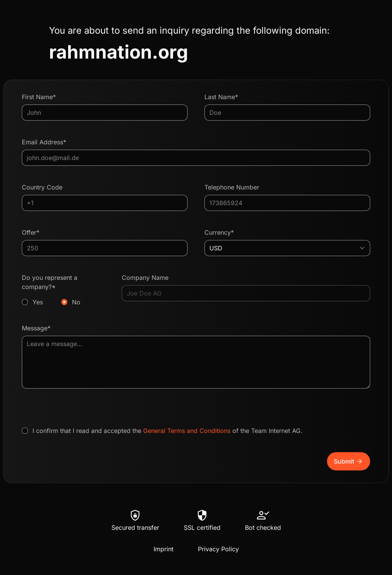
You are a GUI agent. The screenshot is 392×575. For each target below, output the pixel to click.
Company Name (145, 278)
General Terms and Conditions (187, 431)
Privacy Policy (218, 549)
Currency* (219, 232)
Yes (38, 302)
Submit (349, 461)
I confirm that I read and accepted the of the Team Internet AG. (167, 431)
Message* (36, 328)
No (76, 302)
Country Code (42, 187)
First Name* (39, 97)
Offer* (31, 232)
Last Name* (221, 97)
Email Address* (44, 142)
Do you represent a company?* (63, 290)
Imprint (163, 549)
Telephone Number (232, 187)
